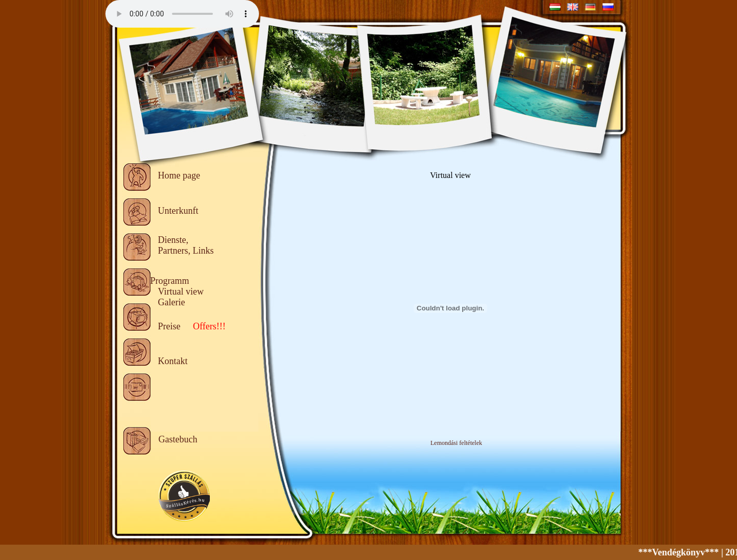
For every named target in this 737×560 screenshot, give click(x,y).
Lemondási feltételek (456, 443)
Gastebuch (178, 439)
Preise (169, 326)
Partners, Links (186, 251)
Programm (170, 281)
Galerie (172, 302)
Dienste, (173, 240)
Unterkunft (178, 211)
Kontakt (173, 361)
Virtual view (181, 292)
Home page (179, 175)
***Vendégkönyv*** (682, 552)
